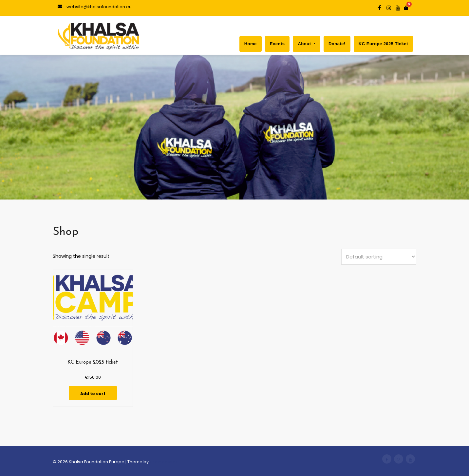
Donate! (337, 44)
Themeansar (163, 462)
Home (251, 44)
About (306, 44)
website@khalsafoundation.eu (95, 7)
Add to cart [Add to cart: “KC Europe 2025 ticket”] (93, 394)
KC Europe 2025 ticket (383, 44)
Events (277, 44)
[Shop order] (379, 257)
